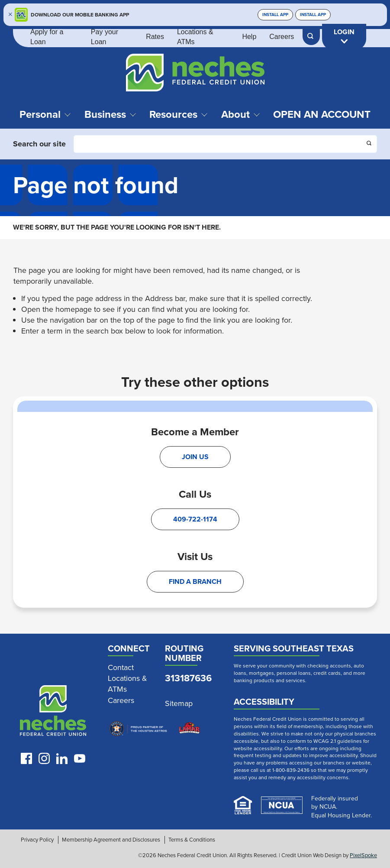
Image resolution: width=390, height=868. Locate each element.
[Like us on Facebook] (26, 758)
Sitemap (179, 704)
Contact (121, 668)
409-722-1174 (195, 519)
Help (249, 37)
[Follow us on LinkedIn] (62, 758)
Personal (45, 114)
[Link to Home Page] (195, 74)
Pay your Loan (105, 37)
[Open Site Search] (311, 37)
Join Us (195, 457)
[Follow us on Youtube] (80, 758)
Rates (155, 37)
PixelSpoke (363, 855)
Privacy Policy (37, 840)
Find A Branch (195, 581)
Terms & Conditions (192, 840)
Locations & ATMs (195, 37)
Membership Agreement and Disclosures (111, 840)
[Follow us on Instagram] (44, 758)
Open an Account (322, 114)
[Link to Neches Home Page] (53, 713)
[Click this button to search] (370, 144)
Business (110, 114)
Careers (282, 37)
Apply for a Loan (47, 37)
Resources (179, 114)
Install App (275, 15)
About (241, 114)
